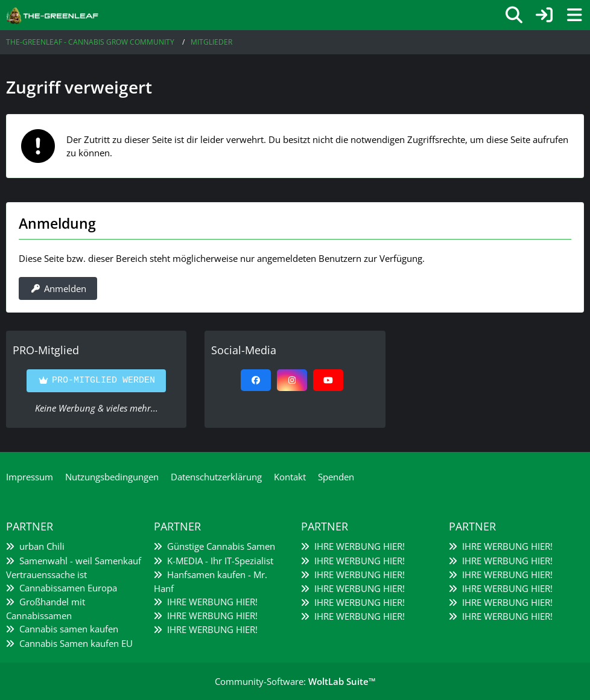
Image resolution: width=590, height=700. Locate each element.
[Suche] (514, 15)
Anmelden (58, 288)
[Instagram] (292, 380)
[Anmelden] (544, 15)
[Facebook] (256, 380)
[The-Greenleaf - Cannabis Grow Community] (52, 14)
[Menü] (574, 15)
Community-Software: (295, 681)
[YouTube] (328, 380)
